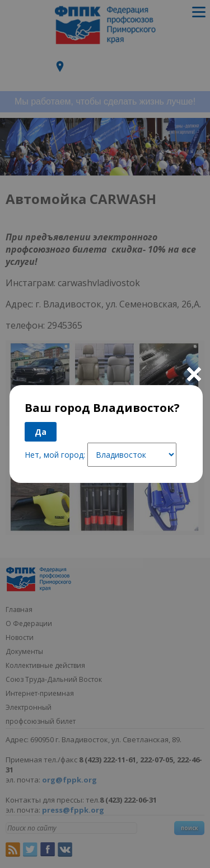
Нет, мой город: (55, 455)
